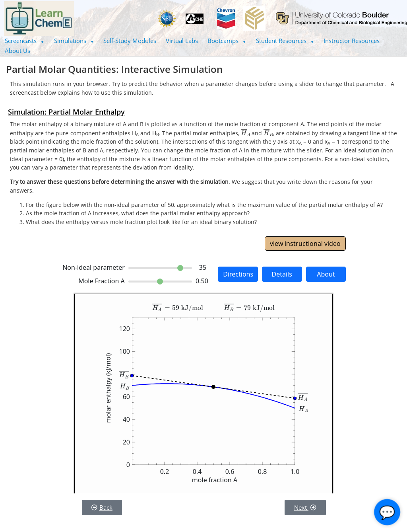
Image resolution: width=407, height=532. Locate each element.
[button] (25, 41)
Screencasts (25, 41)
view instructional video (305, 244)
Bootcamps (227, 41)
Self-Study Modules (130, 41)
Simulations (74, 41)
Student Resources (285, 41)
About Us (17, 51)
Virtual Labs (182, 41)
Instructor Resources (352, 41)
